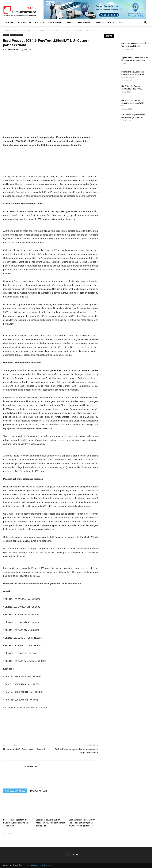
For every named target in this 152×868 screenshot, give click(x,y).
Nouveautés (55, 22)
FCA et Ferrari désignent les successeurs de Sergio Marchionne (77, 751)
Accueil (10, 22)
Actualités (25, 22)
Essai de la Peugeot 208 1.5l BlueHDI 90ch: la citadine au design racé (16, 823)
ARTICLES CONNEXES (15, 791)
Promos (40, 22)
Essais (70, 22)
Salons (99, 22)
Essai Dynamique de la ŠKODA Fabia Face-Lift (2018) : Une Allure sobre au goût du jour (82, 823)
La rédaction (12, 50)
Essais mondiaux (27, 31)
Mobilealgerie (46, 865)
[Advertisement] (126, 150)
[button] (145, 23)
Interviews (84, 22)
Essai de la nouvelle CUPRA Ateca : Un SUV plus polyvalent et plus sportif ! (50, 823)
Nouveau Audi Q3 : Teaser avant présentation (25, 749)
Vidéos (111, 22)
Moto (122, 22)
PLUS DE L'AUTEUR (38, 791)
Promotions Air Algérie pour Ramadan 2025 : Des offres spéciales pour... (133, 75)
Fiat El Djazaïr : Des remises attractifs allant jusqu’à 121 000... (133, 103)
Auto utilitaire (33, 865)
